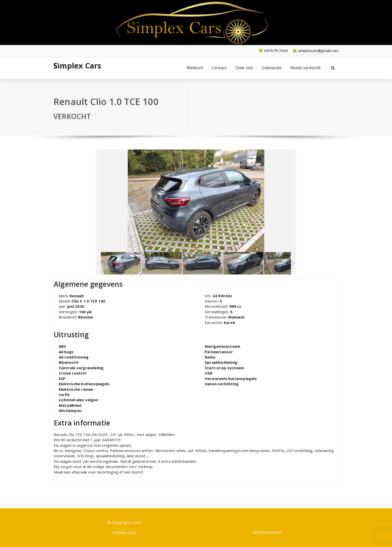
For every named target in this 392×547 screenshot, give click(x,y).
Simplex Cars (77, 66)
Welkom (195, 68)
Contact (219, 68)
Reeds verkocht (305, 68)
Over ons (244, 68)
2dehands (272, 68)
